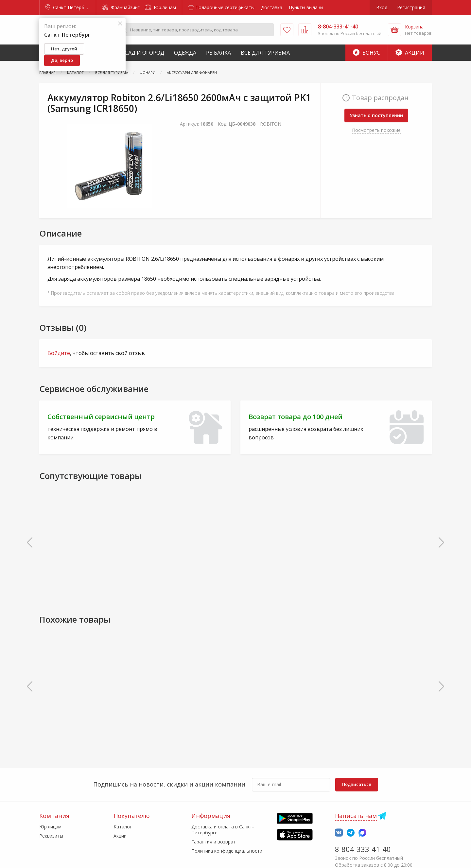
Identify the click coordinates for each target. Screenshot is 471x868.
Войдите (59, 353)
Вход (382, 7)
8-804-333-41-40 (363, 849)
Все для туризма (265, 53)
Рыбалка (218, 53)
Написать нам (356, 816)
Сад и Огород (145, 53)
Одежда (185, 53)
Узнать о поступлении (376, 115)
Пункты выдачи (306, 7)
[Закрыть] (120, 24)
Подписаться (357, 784)
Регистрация (411, 7)
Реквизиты (51, 836)
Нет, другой (64, 49)
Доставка (272, 7)
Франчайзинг (121, 7)
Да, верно (62, 60)
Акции (410, 53)
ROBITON (271, 124)
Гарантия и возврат (214, 842)
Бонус (366, 53)
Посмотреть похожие (376, 130)
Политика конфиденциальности (227, 851)
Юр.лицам (160, 7)
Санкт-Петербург (68, 7)
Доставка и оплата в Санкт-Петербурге (223, 830)
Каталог (123, 827)
